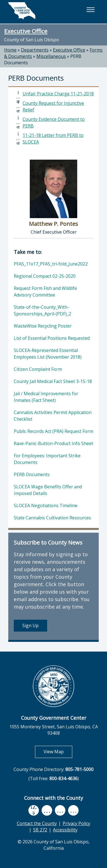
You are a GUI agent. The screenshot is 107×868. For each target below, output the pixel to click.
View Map (58, 751)
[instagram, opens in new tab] (73, 810)
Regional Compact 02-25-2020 (45, 276)
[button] (90, 10)
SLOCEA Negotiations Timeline (46, 506)
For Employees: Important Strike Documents (47, 459)
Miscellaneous (51, 56)
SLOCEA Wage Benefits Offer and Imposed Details (48, 490)
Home (10, 50)
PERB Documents (32, 474)
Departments (35, 50)
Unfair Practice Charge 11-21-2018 (58, 94)
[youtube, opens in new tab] (47, 810)
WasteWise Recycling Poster (43, 326)
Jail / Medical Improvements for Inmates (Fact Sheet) (46, 397)
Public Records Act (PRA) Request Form (54, 431)
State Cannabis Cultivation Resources (52, 518)
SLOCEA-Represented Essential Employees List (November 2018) (48, 354)
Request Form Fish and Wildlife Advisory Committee (45, 292)
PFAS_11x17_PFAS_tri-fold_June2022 (51, 264)
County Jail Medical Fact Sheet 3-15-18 (53, 381)
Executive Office (26, 31)
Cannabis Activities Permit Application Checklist (53, 416)
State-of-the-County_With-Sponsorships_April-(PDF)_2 (42, 310)
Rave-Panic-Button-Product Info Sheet (54, 443)
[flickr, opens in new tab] (60, 810)
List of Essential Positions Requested (52, 338)
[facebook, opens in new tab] (34, 810)
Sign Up (30, 626)
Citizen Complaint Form (38, 369)
